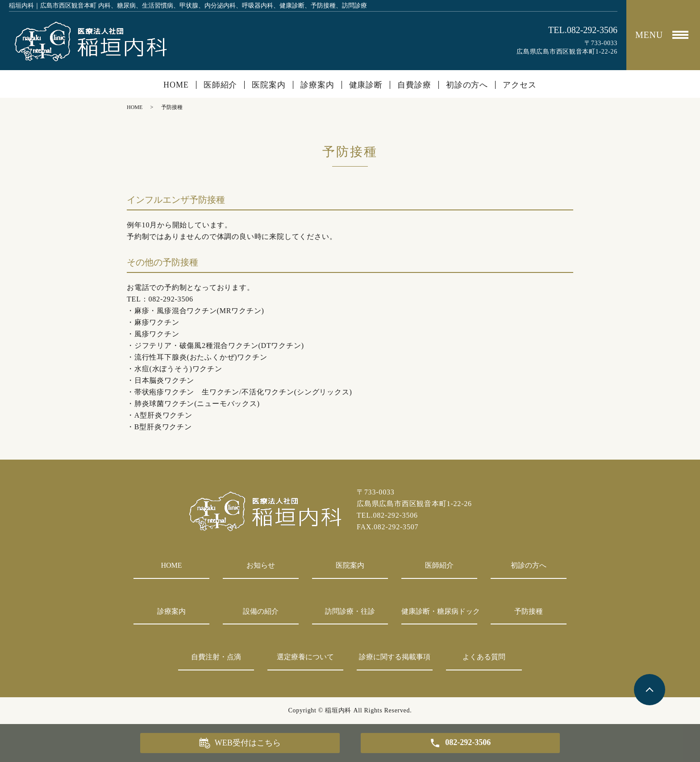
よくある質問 (484, 657)
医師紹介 (221, 85)
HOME (176, 85)
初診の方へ (467, 85)
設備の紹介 (261, 611)
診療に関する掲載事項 (395, 657)
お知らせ (261, 565)
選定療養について (305, 657)
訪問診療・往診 (350, 611)
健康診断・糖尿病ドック (439, 611)
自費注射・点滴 (216, 657)
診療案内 (317, 85)
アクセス (520, 85)
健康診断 (366, 85)
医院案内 (269, 85)
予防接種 (529, 611)
